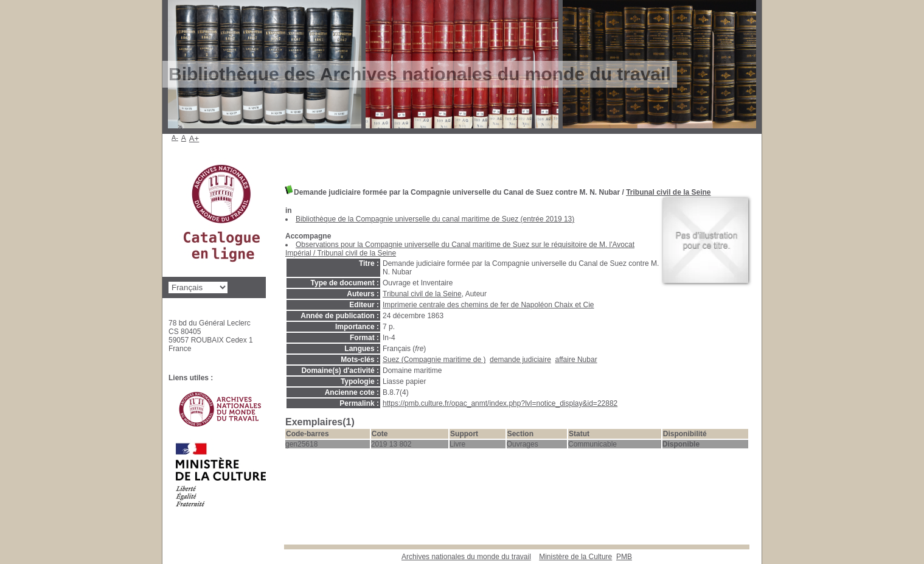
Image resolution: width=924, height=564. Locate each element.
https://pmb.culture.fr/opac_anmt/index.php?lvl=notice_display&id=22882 (500, 403)
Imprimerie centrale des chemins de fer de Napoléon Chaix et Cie (488, 305)
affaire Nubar (576, 360)
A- (175, 138)
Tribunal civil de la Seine (668, 192)
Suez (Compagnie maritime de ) (434, 360)
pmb (624, 557)
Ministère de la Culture (575, 557)
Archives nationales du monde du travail (466, 557)
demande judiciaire (520, 360)
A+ (194, 138)
